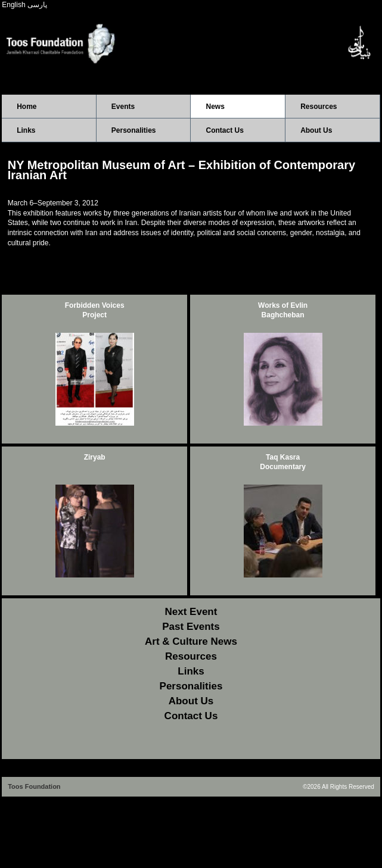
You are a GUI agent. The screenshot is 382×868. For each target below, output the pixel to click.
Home (27, 107)
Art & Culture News (191, 641)
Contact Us (224, 130)
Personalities (134, 130)
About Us (316, 130)
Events (123, 107)
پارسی (37, 5)
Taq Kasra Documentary (283, 462)
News (215, 107)
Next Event (191, 612)
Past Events (191, 627)
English (13, 5)
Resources (319, 107)
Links (26, 130)
